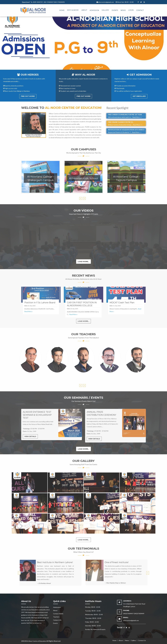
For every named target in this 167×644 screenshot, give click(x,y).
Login (131, 10)
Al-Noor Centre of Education (37, 641)
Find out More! (28, 96)
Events (115, 10)
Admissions (57, 607)
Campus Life (57, 620)
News (123, 10)
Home (62, 10)
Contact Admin (58, 614)
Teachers (56, 617)
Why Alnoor (73, 10)
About (84, 10)
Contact (140, 10)
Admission (94, 10)
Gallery (105, 10)
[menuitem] (61, 10)
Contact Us (142, 640)
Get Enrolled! (139, 96)
